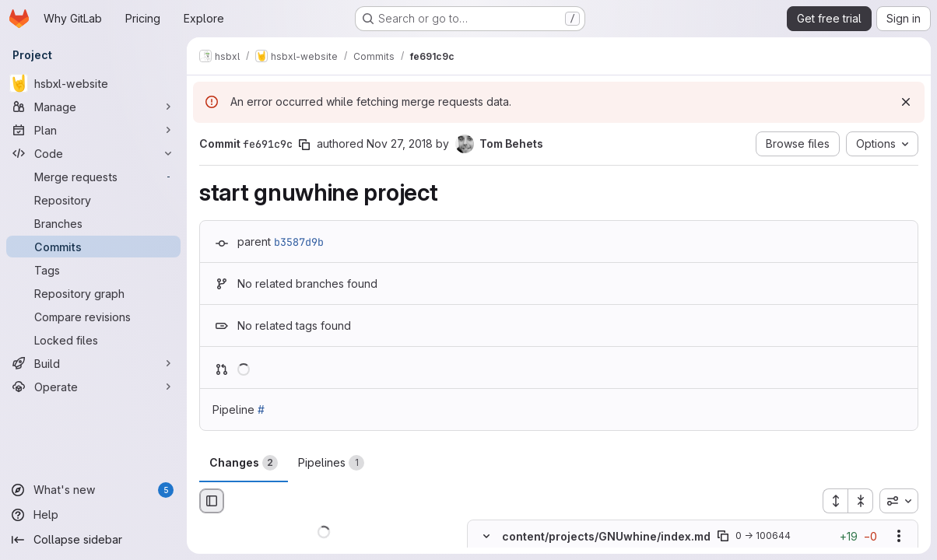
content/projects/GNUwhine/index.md (606, 536)
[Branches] (93, 223)
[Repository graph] (93, 293)
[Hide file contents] (486, 537)
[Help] (93, 515)
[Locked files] (93, 340)
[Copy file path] (723, 537)
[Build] (93, 363)
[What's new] (93, 490)
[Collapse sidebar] (93, 540)
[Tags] (93, 270)
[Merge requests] (93, 177)
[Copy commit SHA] (304, 145)
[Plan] (93, 130)
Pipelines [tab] (331, 463)
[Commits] (93, 247)
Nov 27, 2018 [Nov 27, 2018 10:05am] (400, 143)
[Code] (93, 153)
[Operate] (93, 387)
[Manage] (93, 107)
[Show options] (899, 537)
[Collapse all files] (861, 501)
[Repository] (93, 200)
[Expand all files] (835, 501)
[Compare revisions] (93, 317)
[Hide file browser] (212, 501)
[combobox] (899, 501)
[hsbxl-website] (93, 83)
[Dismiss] (906, 102)
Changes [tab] (244, 463)
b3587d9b (299, 242)
